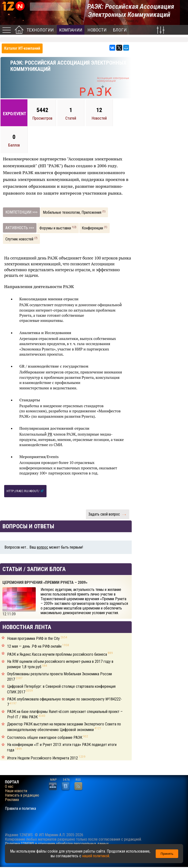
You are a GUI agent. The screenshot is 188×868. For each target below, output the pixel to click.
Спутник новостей (21, 239)
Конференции (94, 228)
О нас (9, 787)
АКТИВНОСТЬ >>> (20, 228)
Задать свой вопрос (108, 514)
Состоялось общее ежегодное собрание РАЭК (48, 738)
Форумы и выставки (58, 228)
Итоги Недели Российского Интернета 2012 (46, 758)
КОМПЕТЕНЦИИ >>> (21, 212)
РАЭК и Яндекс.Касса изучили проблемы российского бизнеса (60, 654)
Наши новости (16, 791)
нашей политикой (96, 856)
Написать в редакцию (22, 795)
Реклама (12, 800)
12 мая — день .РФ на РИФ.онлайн (38, 646)
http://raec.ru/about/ (25, 490)
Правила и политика (20, 809)
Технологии (40, 30)
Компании (71, 30)
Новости (97, 30)
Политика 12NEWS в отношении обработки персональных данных (57, 844)
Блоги (120, 30)
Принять (167, 854)
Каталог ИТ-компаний (22, 48)
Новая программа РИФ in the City (37, 638)
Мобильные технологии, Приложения (74, 212)
